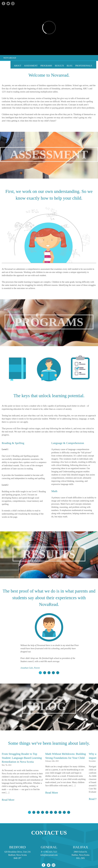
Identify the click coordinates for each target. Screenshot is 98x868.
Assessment (31, 66)
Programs (46, 66)
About (18, 66)
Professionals (84, 66)
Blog (70, 66)
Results (59, 66)
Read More (8, 800)
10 (69, 812)
